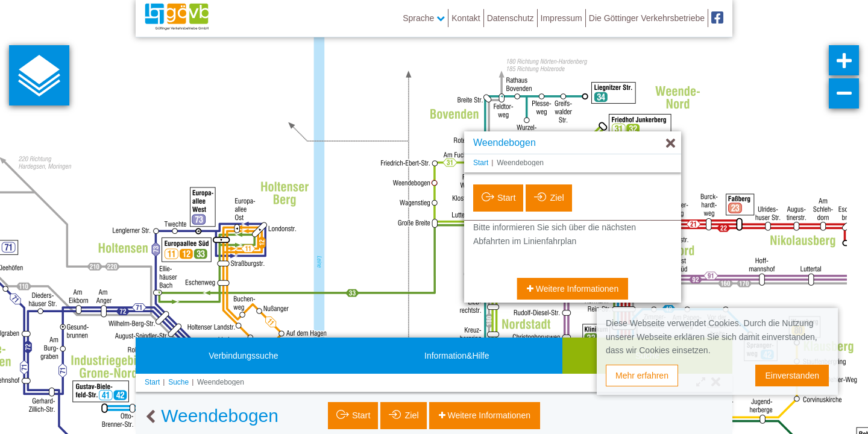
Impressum (561, 18)
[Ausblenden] (671, 144)
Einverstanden (792, 376)
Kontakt (466, 18)
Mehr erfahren (642, 376)
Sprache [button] (424, 18)
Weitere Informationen (576, 289)
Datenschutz (511, 18)
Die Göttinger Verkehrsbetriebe (647, 18)
